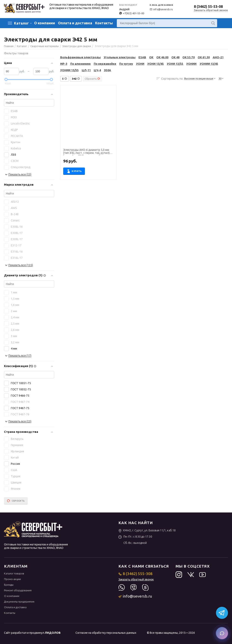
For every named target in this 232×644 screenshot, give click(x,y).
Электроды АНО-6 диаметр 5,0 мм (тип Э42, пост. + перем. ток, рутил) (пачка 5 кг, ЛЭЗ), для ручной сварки (86, 152)
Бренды (9, 585)
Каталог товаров (14, 573)
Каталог (21, 23)
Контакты (104, 23)
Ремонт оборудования (18, 590)
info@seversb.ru (161, 9)
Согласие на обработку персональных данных (106, 633)
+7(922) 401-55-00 (132, 13)
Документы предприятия (19, 602)
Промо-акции (12, 579)
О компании (45, 23)
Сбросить (92, 79)
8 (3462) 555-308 (136, 574)
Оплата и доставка (75, 23)
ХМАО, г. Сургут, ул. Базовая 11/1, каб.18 (147, 530)
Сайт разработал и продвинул (32, 633)
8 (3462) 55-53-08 (208, 6)
